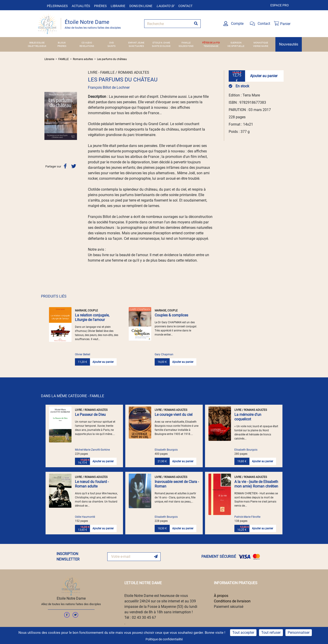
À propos (221, 596)
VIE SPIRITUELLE (236, 46)
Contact (185, 6)
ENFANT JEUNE (136, 43)
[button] (47, 116)
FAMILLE (186, 43)
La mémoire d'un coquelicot (248, 417)
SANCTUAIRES (136, 46)
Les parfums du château (112, 59)
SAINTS (111, 46)
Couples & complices (171, 315)
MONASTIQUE (261, 43)
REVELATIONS (87, 46)
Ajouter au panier (264, 76)
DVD (112, 43)
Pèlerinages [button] (57, 6)
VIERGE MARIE (261, 46)
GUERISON (236, 43)
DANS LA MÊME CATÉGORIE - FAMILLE (73, 396)
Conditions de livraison (232, 601)
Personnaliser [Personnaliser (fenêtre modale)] (299, 633)
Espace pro (280, 5)
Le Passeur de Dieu (90, 415)
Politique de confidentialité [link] (164, 639)
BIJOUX (62, 43)
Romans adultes (83, 59)
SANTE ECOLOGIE (161, 46)
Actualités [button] (81, 6)
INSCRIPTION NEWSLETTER (68, 557)
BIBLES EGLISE (37, 43)
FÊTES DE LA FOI (211, 43)
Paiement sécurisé (229, 607)
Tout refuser (271, 633)
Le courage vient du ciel (174, 415)
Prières (100, 6)
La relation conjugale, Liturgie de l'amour (92, 317)
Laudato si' (165, 6)
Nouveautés (289, 44)
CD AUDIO (87, 43)
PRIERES (62, 46)
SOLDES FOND (186, 46)
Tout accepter (243, 633)
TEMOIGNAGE (211, 46)
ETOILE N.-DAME (161, 43)
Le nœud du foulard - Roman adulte (92, 484)
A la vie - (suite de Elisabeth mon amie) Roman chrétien (256, 484)
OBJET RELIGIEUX (37, 46)
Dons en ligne (141, 6)
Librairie (118, 6)
